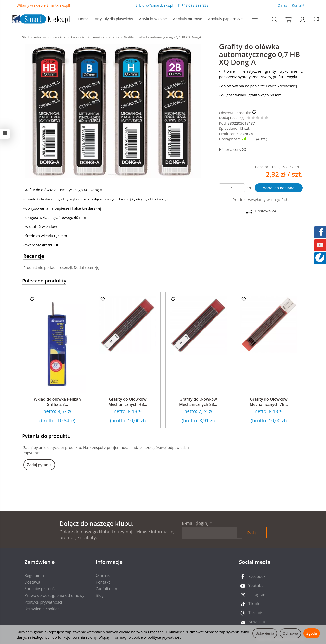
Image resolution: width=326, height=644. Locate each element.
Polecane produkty (44, 281)
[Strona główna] (36, 18)
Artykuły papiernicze (225, 19)
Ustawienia (265, 633)
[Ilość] (232, 188)
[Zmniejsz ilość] (241, 188)
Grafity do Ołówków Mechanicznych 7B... (269, 402)
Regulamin (34, 575)
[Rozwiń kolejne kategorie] (255, 19)
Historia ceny (232, 149)
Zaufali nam (106, 589)
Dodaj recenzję (87, 267)
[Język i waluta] (316, 19)
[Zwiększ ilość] (223, 188)
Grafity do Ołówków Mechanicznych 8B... (198, 402)
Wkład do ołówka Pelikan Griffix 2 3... (57, 402)
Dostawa (32, 582)
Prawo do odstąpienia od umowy (54, 595)
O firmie (103, 575)
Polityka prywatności (43, 602)
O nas (282, 5)
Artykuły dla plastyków (114, 19)
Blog (100, 595)
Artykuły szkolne (153, 19)
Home (83, 19)
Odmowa (290, 633)
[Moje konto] (302, 19)
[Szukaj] (275, 19)
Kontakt (298, 5)
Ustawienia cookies (42, 609)
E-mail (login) (195, 523)
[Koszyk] (288, 19)
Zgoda (312, 633)
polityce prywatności (165, 637)
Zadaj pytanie (39, 465)
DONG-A (246, 134)
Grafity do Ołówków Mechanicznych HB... (128, 402)
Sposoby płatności (41, 589)
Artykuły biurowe (188, 19)
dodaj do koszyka (279, 188)
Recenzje (34, 256)
